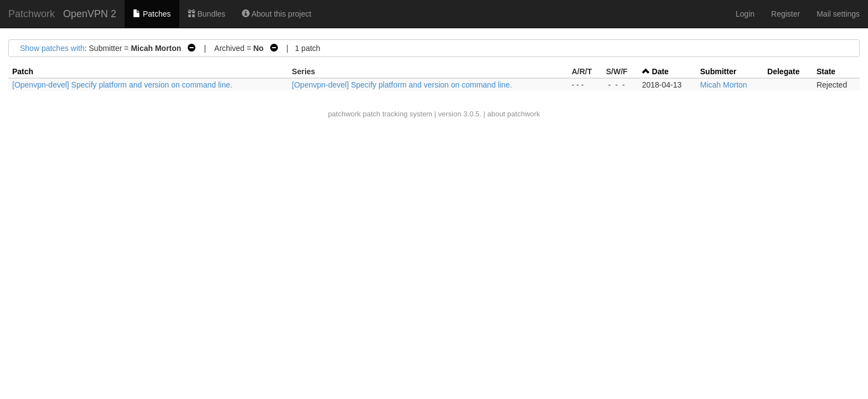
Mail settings (838, 14)
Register (786, 14)
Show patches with (52, 48)
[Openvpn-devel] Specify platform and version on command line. (122, 85)
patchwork (344, 114)
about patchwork (513, 114)
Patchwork (32, 14)
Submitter (718, 71)
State (826, 71)
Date (660, 71)
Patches (152, 14)
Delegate (783, 71)
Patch (23, 71)
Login (745, 14)
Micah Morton (724, 85)
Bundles (206, 14)
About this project (277, 14)
